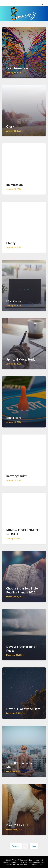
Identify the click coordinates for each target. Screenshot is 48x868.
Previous (16, 846)
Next (34, 846)
